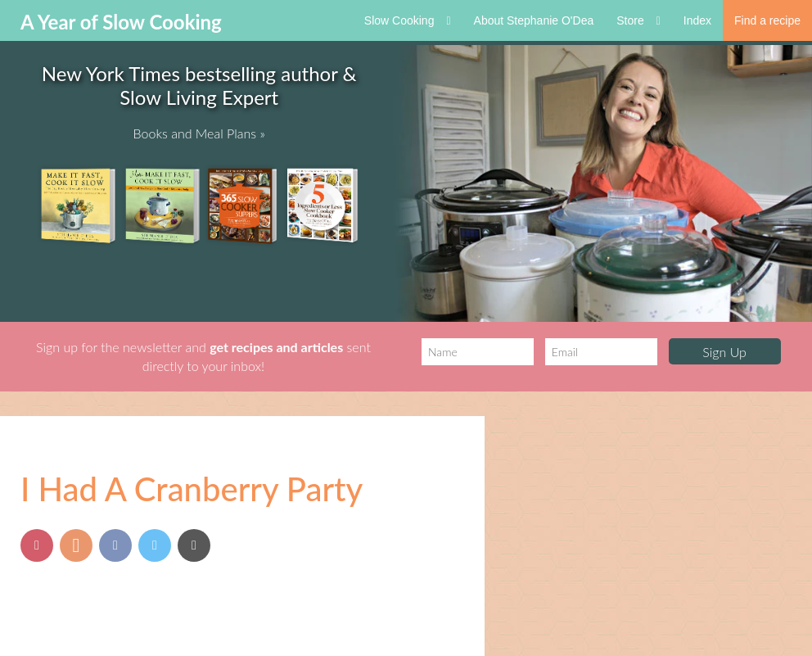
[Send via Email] (194, 545)
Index (697, 20)
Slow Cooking (408, 20)
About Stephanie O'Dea (534, 20)
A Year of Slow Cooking (121, 22)
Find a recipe (767, 20)
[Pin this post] (37, 545)
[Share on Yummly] (76, 545)
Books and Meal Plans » (199, 133)
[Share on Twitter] (155, 545)
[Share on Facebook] (115, 545)
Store (638, 20)
